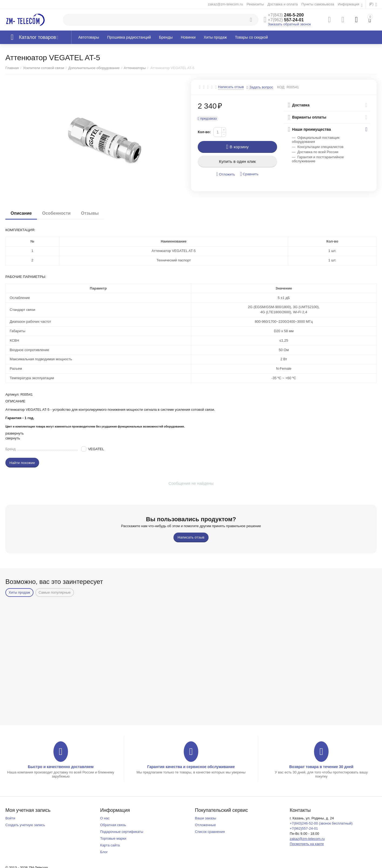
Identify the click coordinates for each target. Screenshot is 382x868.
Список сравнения (210, 832)
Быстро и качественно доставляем (61, 767)
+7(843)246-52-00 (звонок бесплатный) (321, 823)
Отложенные (206, 825)
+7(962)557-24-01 (304, 828)
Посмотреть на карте (307, 844)
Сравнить (249, 174)
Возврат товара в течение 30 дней (321, 767)
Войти (10, 818)
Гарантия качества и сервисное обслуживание (191, 767)
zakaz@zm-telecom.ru (226, 4)
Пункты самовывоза (318, 4)
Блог (104, 852)
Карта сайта (110, 845)
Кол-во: (204, 132)
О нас (105, 818)
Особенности (57, 213)
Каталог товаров (37, 37)
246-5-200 (286, 15)
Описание (21, 213)
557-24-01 (286, 20)
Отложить (226, 174)
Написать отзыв (231, 87)
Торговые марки (113, 838)
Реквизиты (255, 4)
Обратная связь (113, 825)
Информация (349, 4)
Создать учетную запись (25, 825)
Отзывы (91, 213)
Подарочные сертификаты (122, 832)
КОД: (281, 87)
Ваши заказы (206, 818)
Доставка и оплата (282, 4)
